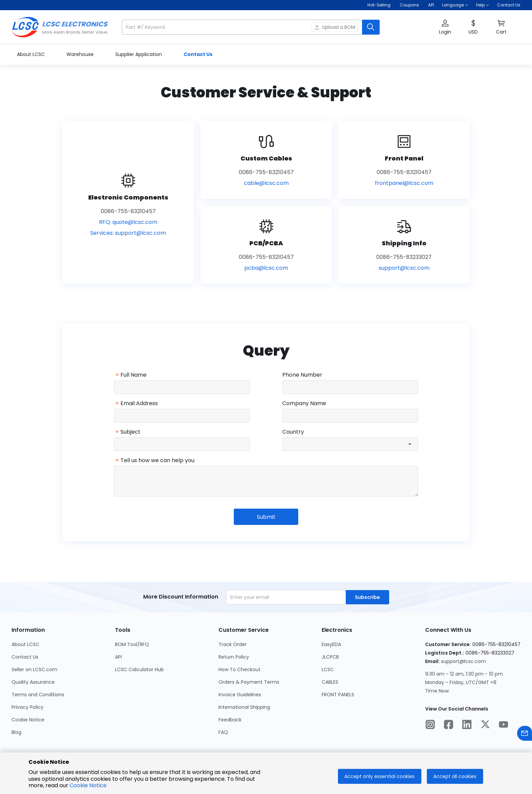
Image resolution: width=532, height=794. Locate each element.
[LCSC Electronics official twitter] (485, 725)
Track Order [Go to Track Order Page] (233, 644)
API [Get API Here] (431, 5)
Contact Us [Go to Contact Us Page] (25, 657)
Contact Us (509, 5)
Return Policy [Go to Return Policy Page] (234, 657)
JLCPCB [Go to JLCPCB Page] (330, 657)
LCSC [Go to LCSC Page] (328, 669)
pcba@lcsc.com (266, 268)
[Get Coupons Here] (409, 5)
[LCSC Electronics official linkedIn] (467, 725)
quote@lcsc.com (135, 222)
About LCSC (32, 54)
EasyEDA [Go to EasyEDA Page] (331, 644)
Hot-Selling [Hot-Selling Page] (379, 5)
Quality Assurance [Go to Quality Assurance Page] (33, 682)
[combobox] (350, 444)
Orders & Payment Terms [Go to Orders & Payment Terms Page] (249, 682)
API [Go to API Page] (118, 657)
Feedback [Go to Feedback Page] (230, 720)
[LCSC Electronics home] (60, 27)
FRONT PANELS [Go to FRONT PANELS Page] (338, 695)
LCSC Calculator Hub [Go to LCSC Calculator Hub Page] (139, 669)
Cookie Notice (88, 785)
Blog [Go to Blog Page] (16, 732)
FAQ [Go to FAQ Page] (223, 732)
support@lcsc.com (140, 233)
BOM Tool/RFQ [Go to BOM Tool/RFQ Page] (132, 644)
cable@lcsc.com (266, 183)
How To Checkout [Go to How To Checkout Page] (240, 669)
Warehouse (81, 54)
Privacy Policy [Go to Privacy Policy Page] (27, 707)
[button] (455, 5)
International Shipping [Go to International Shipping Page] (244, 707)
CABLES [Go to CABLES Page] (330, 682)
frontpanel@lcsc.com (404, 183)
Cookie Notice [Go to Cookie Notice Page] (28, 720)
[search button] (371, 27)
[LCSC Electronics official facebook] (449, 725)
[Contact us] (525, 734)
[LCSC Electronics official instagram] (430, 725)
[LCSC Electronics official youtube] (503, 725)
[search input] (243, 27)
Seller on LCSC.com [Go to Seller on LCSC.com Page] (34, 669)
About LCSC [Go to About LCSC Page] (25, 644)
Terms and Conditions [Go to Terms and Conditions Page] (38, 695)
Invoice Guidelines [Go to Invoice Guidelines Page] (240, 695)
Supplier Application (139, 54)
